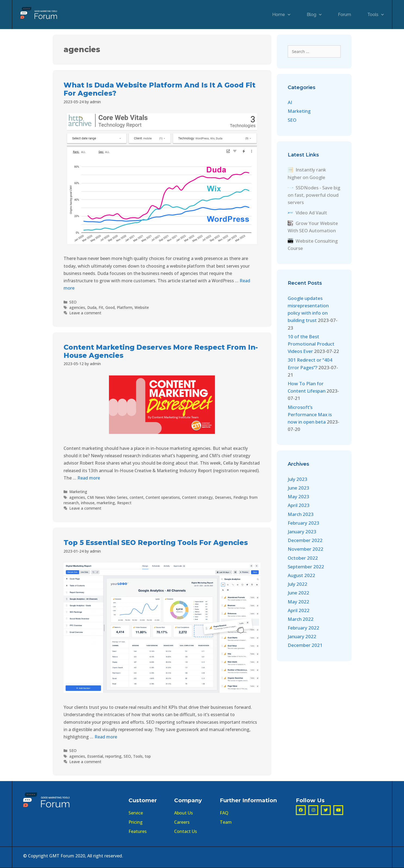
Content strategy (197, 497)
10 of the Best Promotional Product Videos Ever (311, 344)
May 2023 (298, 496)
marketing (106, 503)
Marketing (78, 492)
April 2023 (299, 505)
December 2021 (305, 645)
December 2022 (305, 540)
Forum (345, 15)
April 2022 (299, 610)
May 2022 (298, 602)
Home (281, 15)
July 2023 (297, 479)
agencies (77, 307)
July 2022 (297, 584)
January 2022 (302, 636)
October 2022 (303, 558)
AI (290, 102)
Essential (95, 756)
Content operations (163, 497)
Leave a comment (85, 313)
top (148, 756)
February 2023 (303, 523)
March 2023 (301, 514)
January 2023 (302, 532)
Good (110, 307)
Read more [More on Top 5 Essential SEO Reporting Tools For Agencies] (106, 737)
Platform (125, 307)
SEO (73, 302)
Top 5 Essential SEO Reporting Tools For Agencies (156, 543)
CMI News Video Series (107, 497)
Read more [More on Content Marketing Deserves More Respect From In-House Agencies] (89, 478)
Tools (376, 15)
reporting (113, 756)
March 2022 (301, 619)
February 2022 (303, 628)
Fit (101, 307)
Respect (124, 503)
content (137, 497)
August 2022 (301, 575)
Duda (92, 307)
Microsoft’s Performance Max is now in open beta (310, 414)
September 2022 (306, 567)
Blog (314, 15)
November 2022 (306, 549)
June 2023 (298, 488)
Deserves (223, 497)
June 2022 (298, 593)
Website (142, 307)
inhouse (88, 503)
